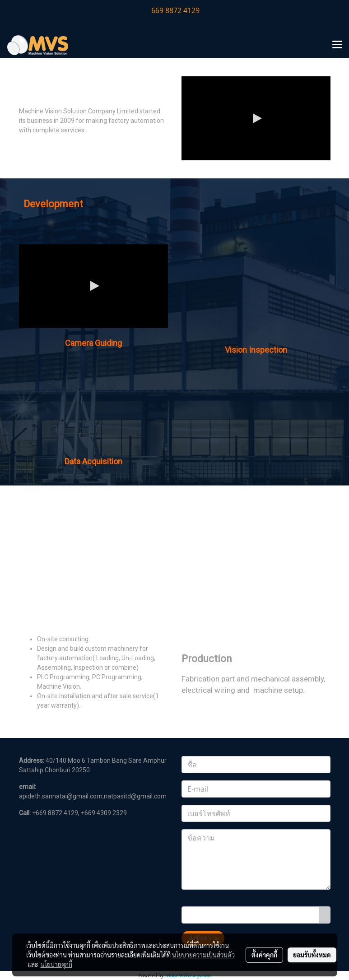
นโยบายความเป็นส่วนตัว (203, 955)
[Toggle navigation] (337, 45)
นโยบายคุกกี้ (56, 964)
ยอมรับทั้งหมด (312, 955)
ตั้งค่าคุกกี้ (264, 955)
